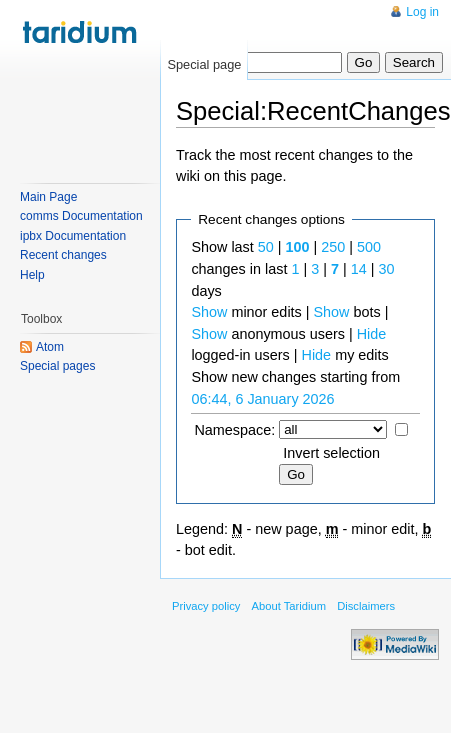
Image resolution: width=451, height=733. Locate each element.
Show (209, 312)
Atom (50, 347)
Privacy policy (206, 606)
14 (359, 269)
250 (333, 247)
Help (32, 275)
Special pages (57, 366)
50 (266, 247)
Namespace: (234, 430)
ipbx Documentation (73, 236)
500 (369, 247)
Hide (372, 334)
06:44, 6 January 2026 (262, 399)
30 (386, 269)
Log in (422, 12)
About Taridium (289, 606)
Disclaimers (366, 606)
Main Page (48, 197)
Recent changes (63, 255)
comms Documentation (81, 216)
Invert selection (331, 453)
